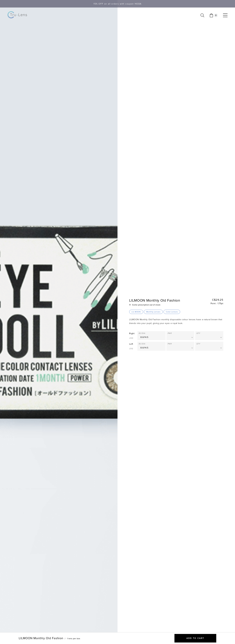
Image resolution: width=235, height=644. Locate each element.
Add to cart (195, 638)
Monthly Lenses (153, 312)
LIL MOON (136, 312)
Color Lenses (172, 312)
